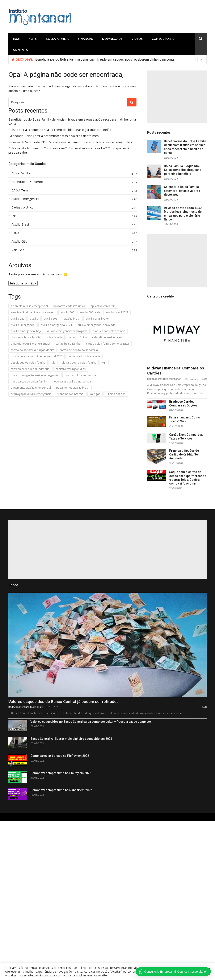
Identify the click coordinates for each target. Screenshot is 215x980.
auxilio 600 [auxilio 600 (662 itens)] (67, 312)
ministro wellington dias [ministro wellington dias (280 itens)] (71, 369)
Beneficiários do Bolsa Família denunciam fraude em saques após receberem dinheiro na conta (105, 59)
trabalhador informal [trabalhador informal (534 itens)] (71, 394)
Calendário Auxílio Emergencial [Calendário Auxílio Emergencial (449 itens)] (30, 344)
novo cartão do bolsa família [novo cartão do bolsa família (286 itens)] (29, 381)
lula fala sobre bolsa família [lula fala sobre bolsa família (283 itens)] (79, 363)
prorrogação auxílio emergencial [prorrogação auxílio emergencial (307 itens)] (31, 394)
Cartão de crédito (161, 296)
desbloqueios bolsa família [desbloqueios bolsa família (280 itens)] (28, 363)
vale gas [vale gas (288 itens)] (95, 394)
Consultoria (163, 39)
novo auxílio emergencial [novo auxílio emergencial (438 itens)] (81, 375)
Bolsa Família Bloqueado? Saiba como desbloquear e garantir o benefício (60, 130)
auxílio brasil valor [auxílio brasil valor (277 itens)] (97, 319)
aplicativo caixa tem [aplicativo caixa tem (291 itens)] (103, 306)
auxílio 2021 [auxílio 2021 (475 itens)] (51, 319)
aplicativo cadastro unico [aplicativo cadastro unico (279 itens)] (69, 306)
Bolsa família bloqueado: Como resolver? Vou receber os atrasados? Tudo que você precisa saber (69, 150)
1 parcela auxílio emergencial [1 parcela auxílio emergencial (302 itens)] (29, 306)
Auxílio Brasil (20, 224)
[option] (119, 60)
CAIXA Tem (20, 190)
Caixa (15, 233)
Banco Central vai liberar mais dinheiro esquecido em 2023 (71, 739)
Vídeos (137, 39)
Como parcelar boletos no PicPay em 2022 (60, 756)
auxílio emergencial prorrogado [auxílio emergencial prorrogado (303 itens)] (67, 331)
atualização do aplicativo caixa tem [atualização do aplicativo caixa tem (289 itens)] (33, 312)
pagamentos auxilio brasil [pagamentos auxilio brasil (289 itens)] (73, 388)
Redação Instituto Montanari (164, 379)
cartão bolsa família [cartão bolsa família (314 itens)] (68, 344)
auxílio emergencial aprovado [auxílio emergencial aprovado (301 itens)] (96, 325)
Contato (21, 49)
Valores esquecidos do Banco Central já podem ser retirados (64, 702)
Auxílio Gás (19, 241)
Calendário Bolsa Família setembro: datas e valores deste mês (54, 136)
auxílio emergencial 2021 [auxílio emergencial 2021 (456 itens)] (56, 325)
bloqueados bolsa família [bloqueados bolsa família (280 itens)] (109, 331)
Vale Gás (18, 250)
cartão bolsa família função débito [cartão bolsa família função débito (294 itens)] (33, 350)
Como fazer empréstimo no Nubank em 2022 (61, 790)
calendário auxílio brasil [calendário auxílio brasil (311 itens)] (107, 337)
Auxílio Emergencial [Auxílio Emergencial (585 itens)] (23, 325)
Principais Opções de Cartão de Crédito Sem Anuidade (185, 454)
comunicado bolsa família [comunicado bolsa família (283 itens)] (84, 356)
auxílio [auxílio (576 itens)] (34, 319)
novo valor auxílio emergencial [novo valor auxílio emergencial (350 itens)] (72, 381)
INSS (16, 39)
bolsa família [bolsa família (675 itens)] (54, 337)
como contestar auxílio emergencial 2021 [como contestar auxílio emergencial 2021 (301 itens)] (37, 356)
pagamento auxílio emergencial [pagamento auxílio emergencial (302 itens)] (31, 388)
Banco (13, 585)
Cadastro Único (23, 207)
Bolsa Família (57, 39)
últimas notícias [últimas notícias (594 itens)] (116, 394)
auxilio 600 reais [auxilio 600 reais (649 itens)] (90, 312)
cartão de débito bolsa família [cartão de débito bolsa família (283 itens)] (79, 350)
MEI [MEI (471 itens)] (104, 363)
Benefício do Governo (27, 182)
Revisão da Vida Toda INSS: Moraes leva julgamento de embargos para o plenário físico (71, 142)
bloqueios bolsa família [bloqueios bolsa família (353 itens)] (26, 337)
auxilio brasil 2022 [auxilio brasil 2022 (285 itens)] (117, 312)
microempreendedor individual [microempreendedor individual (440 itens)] (30, 369)
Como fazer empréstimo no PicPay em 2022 (61, 773)
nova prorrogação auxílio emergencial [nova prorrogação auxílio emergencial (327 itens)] (35, 375)
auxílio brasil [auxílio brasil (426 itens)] (72, 319)
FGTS (33, 39)
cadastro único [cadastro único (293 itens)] (77, 337)
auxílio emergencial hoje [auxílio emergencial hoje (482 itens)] (26, 331)
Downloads (112, 39)
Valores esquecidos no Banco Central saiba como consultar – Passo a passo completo (91, 722)
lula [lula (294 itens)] (53, 363)
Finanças (85, 39)
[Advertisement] (177, 97)
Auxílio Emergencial (25, 199)
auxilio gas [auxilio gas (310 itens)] (18, 319)
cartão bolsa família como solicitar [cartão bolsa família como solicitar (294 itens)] (108, 344)
